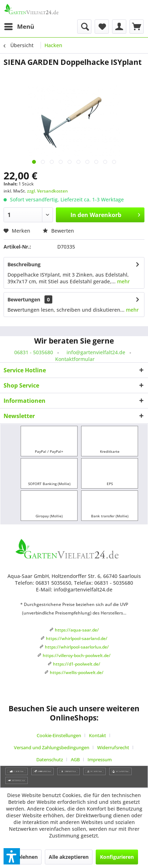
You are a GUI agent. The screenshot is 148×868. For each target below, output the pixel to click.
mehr (123, 281)
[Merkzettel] (102, 27)
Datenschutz (50, 759)
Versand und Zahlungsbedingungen (52, 747)
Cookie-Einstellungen (59, 735)
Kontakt (97, 735)
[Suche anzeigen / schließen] (84, 27)
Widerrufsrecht (113, 747)
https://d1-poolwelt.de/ (77, 664)
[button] (12, 856)
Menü (19, 26)
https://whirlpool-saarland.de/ (77, 638)
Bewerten (58, 231)
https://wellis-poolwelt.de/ (77, 672)
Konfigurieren (117, 857)
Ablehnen (26, 857)
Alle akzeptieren (69, 857)
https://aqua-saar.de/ (77, 630)
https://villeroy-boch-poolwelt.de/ (77, 655)
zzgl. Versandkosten (47, 191)
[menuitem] (19, 27)
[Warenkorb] (137, 27)
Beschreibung (24, 264)
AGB (75, 759)
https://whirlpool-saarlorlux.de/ (77, 647)
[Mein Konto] (119, 27)
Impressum (100, 759)
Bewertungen (24, 299)
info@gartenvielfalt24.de (96, 352)
